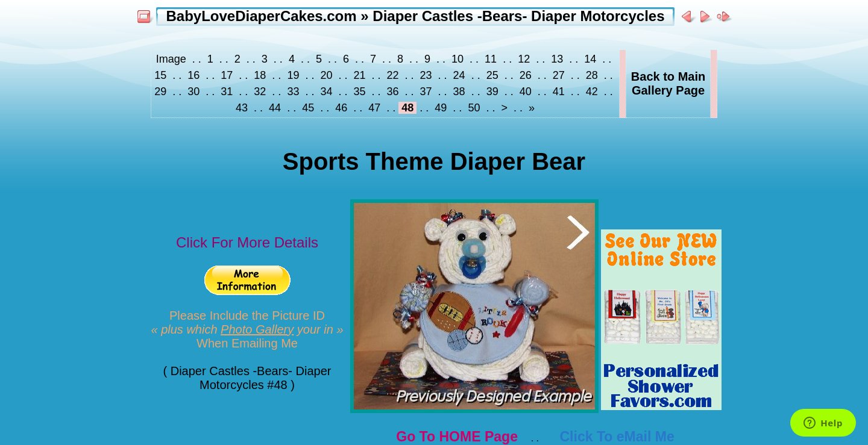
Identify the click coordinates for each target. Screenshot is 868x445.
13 (557, 59)
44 (275, 108)
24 (459, 75)
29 (162, 92)
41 (559, 92)
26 (526, 75)
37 (426, 92)
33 (293, 92)
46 (341, 108)
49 (441, 108)
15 (162, 75)
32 (260, 92)
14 (590, 59)
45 (308, 108)
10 (458, 59)
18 (260, 75)
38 (459, 92)
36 (393, 92)
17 (227, 75)
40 (526, 92)
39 (492, 92)
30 (193, 92)
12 (524, 59)
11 (491, 59)
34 (326, 92)
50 (474, 108)
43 (243, 108)
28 (592, 75)
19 (293, 75)
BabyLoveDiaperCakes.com (261, 16)
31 (227, 92)
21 (359, 75)
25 (492, 75)
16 (193, 75)
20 (326, 75)
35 (359, 92)
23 (426, 75)
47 (374, 108)
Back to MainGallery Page (668, 83)
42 (592, 92)
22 (393, 75)
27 (559, 75)
